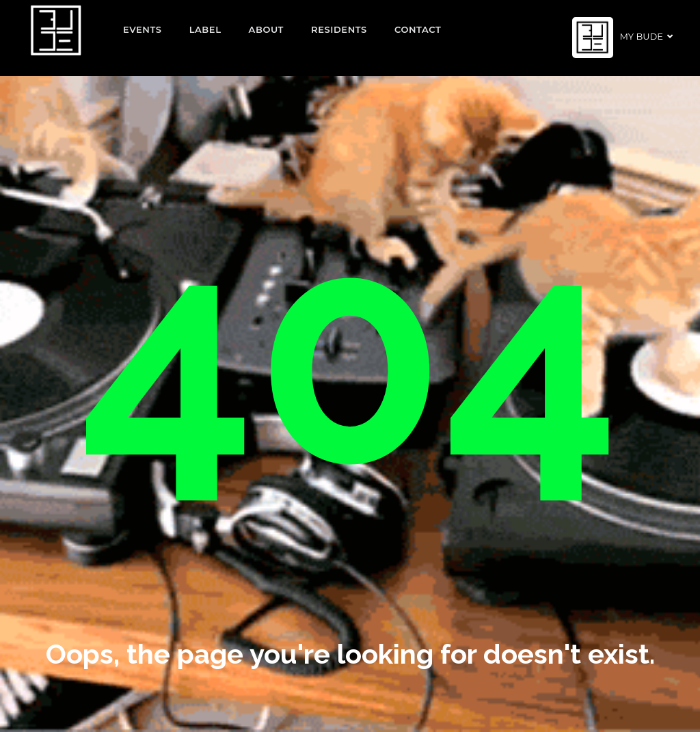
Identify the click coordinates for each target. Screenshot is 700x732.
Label (205, 29)
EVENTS (143, 29)
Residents (339, 29)
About (267, 29)
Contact (418, 29)
